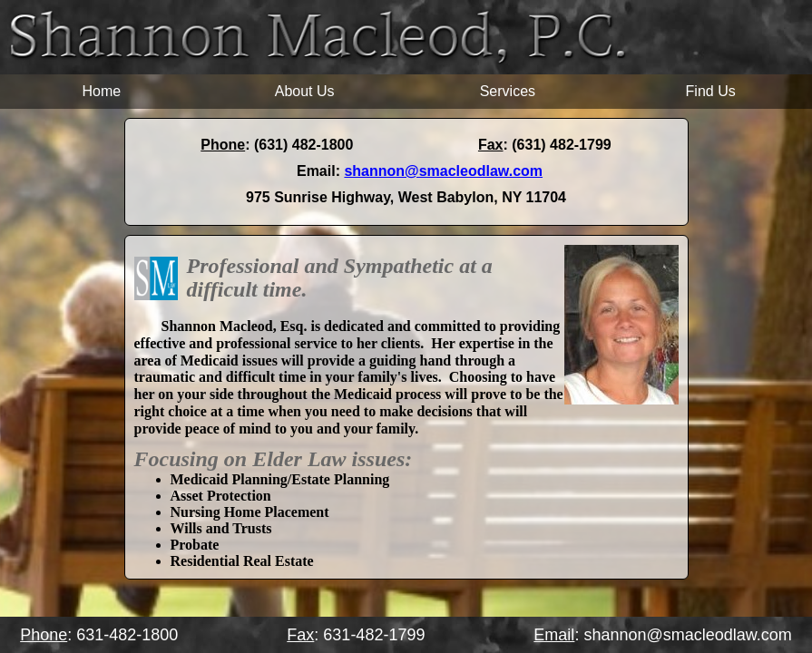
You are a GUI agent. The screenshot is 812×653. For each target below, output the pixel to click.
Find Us (711, 91)
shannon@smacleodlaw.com (443, 171)
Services (508, 91)
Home (102, 91)
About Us (305, 91)
